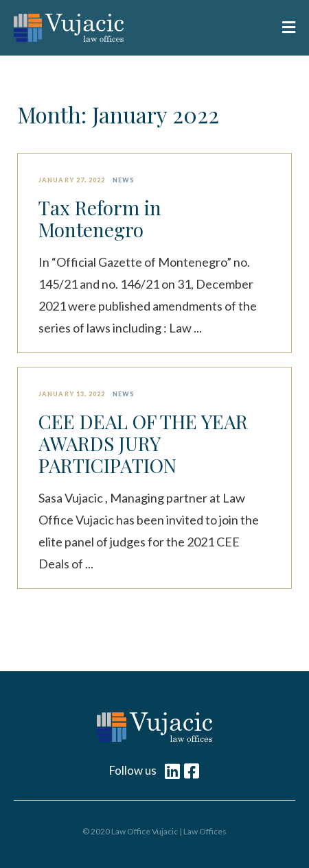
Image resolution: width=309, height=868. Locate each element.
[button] (281, 28)
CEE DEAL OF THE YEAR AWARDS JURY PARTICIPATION (143, 444)
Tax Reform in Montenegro (100, 219)
